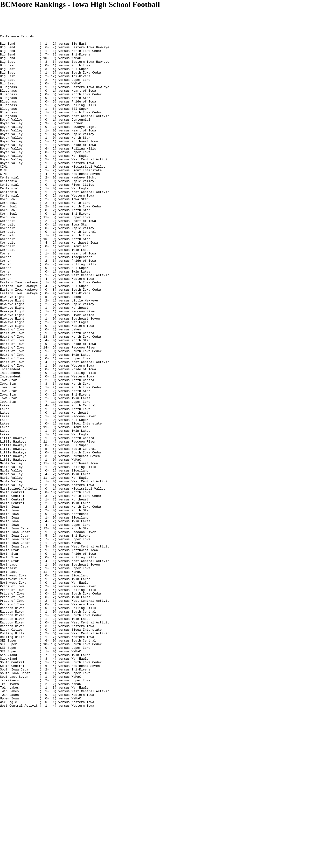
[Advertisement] (88, 20)
